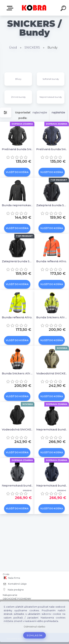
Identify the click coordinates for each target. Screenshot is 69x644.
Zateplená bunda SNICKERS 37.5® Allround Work (52, 205)
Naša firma (11, 578)
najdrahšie (58, 112)
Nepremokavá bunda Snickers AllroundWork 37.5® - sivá (18, 485)
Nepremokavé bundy (51, 97)
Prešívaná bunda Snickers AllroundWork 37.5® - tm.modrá (52, 149)
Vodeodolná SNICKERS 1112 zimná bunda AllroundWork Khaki (52, 373)
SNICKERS (32, 48)
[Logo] (34, 8)
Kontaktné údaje (15, 584)
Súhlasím (35, 635)
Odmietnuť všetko (34, 627)
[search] (64, 9)
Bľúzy (18, 79)
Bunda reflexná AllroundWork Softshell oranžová (52, 261)
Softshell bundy (51, 79)
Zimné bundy (18, 97)
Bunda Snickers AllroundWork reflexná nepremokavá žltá (52, 317)
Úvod (13, 48)
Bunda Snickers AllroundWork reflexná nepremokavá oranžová (18, 373)
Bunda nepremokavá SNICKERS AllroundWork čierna (18, 205)
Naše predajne (14, 590)
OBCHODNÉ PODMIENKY (17, 599)
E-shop (11, 8)
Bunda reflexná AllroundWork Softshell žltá (18, 317)
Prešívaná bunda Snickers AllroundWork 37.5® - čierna (18, 149)
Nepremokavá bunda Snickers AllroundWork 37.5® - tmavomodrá (52, 485)
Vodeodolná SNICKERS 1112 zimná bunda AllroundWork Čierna (18, 429)
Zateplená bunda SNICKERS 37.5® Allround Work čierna (18, 261)
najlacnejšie (40, 112)
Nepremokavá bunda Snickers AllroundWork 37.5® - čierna (52, 429)
